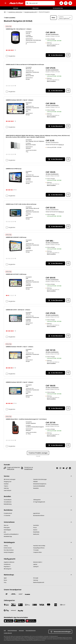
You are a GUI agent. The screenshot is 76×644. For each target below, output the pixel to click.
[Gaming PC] (36, 567)
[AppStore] (9, 621)
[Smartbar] (6, 484)
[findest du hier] (11, 469)
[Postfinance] (13, 610)
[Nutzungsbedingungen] (31, 631)
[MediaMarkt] (16, 3)
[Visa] (42, 605)
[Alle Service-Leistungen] (10, 479)
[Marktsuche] (36, 534)
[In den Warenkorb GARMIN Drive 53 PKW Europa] (55, 195)
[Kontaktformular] (28, 469)
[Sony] (5, 582)
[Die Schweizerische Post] (6, 594)
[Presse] (35, 528)
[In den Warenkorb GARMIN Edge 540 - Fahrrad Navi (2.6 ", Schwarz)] (55, 55)
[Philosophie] (7, 528)
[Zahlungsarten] (37, 500)
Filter (53, 18)
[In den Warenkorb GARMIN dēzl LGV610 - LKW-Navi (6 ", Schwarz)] (55, 336)
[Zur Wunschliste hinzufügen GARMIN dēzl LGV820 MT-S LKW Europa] (68, 263)
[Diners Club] (63, 605)
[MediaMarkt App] (8, 536)
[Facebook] (58, 468)
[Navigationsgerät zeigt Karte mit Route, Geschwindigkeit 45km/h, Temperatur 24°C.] (16, 73)
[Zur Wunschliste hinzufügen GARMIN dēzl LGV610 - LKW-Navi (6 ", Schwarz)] (68, 336)
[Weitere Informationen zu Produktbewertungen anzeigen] (15, 50)
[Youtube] (64, 468)
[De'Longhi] (36, 578)
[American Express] (56, 605)
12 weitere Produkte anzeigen (38, 453)
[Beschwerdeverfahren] (39, 516)
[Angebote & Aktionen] (9, 562)
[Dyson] (5, 580)
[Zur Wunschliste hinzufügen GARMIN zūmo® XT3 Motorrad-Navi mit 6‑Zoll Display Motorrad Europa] (68, 91)
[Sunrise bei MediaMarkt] (39, 486)
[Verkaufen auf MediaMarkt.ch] (11, 534)
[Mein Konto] (61, 3)
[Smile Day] (6, 488)
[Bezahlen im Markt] (6, 605)
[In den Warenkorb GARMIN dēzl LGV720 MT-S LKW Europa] (55, 300)
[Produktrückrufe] (8, 513)
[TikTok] (67, 468)
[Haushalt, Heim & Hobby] (39, 546)
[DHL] (13, 594)
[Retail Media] (36, 532)
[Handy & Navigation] (9, 552)
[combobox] (42, 3)
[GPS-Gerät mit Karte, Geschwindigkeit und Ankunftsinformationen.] (16, 246)
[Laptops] (35, 564)
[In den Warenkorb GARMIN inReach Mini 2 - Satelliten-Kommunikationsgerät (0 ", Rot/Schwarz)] (55, 445)
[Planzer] (27, 594)
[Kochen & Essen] (8, 548)
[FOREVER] (35, 482)
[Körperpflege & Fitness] (39, 548)
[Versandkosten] (8, 502)
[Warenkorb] (70, 3)
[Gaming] (6, 546)
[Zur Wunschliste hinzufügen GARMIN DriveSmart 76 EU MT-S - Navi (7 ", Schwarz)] (68, 373)
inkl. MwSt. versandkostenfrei (52, 34)
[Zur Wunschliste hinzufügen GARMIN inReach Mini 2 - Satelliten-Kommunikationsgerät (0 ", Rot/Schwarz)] (68, 445)
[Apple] (5, 578)
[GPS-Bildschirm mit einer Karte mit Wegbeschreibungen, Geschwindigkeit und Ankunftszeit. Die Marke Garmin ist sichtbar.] (16, 318)
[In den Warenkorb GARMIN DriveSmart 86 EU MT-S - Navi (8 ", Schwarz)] (55, 126)
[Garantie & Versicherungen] (40, 479)
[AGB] (5, 631)
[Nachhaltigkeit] (7, 530)
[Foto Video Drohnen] (9, 550)
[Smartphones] (7, 564)
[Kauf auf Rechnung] (27, 605)
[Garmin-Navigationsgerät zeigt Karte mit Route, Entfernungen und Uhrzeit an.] (16, 213)
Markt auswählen (10, 18)
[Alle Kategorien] (5, 3)
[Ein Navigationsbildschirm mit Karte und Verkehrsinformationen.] (16, 355)
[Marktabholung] (8, 504)
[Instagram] (61, 468)
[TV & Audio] (36, 550)
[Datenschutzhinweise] (12, 631)
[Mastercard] (49, 605)
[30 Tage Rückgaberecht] (39, 502)
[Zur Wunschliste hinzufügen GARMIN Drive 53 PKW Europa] (68, 195)
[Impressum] (21, 631)
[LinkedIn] (71, 468)
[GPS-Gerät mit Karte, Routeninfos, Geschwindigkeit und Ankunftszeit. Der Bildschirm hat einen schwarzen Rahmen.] (16, 177)
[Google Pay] (6, 610)
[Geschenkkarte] (8, 500)
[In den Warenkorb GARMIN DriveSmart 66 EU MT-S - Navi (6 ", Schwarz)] (55, 408)
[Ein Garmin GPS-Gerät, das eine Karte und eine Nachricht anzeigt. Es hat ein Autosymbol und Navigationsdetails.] (16, 109)
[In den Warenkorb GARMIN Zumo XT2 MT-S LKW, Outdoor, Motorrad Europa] (55, 226)
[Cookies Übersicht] (8, 633)
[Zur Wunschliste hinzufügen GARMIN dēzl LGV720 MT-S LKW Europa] (68, 300)
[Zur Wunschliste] (66, 3)
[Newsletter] (36, 488)
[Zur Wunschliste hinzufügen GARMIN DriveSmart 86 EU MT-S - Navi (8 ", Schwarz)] (68, 126)
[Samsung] (36, 580)
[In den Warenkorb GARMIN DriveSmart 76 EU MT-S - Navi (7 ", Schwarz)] (55, 373)
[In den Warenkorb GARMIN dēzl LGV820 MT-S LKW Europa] (55, 263)
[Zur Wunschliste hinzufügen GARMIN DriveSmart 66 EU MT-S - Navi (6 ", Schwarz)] (68, 408)
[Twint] (35, 605)
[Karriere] (35, 530)
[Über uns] (6, 525)
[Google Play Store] (19, 621)
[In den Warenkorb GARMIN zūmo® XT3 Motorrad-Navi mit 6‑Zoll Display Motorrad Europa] (55, 91)
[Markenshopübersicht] (39, 582)
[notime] (20, 594)
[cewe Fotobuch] (8, 490)
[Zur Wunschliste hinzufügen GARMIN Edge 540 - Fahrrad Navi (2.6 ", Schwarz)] (68, 55)
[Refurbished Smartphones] (40, 484)
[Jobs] (5, 532)
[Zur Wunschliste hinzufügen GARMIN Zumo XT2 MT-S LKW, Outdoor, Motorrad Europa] (68, 226)
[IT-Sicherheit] (7, 516)
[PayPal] (20, 611)
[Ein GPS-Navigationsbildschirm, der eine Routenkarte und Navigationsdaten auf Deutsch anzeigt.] (16, 391)
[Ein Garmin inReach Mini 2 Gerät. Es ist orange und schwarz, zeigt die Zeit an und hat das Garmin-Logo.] (16, 428)
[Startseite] (5, 12)
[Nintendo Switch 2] (38, 562)
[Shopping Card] (8, 482)
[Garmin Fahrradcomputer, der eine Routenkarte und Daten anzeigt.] (16, 38)
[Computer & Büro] (37, 552)
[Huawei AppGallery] (31, 621)
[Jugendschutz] (37, 513)
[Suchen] (27, 3)
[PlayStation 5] (7, 567)
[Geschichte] (36, 525)
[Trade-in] (6, 486)
